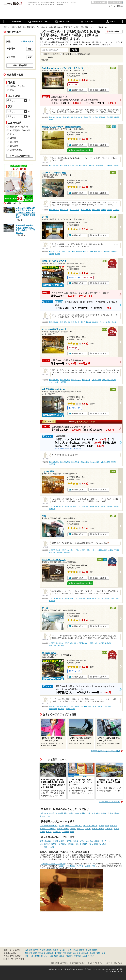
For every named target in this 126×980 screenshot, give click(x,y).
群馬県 (56, 950)
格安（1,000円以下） (74, 826)
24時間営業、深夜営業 (20, 130)
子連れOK (57, 832)
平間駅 (117, 506)
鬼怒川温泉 (101, 953)
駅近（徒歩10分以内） (49, 826)
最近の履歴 (115, 2)
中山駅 (114, 322)
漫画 (72, 832)
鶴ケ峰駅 (95, 322)
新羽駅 (57, 254)
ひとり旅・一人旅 (90, 826)
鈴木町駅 (52, 509)
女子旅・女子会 (98, 829)
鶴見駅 (110, 210)
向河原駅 (60, 552)
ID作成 (120, 6)
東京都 (62, 950)
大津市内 (86, 956)
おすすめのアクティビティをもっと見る (106, 751)
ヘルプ (108, 963)
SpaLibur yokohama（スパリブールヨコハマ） (78, 866)
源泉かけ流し (88, 844)
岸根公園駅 (100, 166)
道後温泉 (77, 953)
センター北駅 (54, 382)
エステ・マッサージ (48, 829)
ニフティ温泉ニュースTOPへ (109, 802)
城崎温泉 (50, 953)
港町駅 (103, 506)
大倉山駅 (110, 117)
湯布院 (92, 953)
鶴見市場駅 (96, 210)
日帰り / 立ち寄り (18, 86)
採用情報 (120, 969)
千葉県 (42, 950)
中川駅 (114, 462)
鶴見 (46, 813)
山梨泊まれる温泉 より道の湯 (53, 864)
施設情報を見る (78, 90)
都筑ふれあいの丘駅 (109, 380)
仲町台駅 (63, 382)
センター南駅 (96, 380)
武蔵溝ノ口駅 (70, 709)
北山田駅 (52, 464)
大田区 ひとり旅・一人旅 (70, 550)
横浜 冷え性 (64, 210)
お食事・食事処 (63, 829)
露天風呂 (114, 826)
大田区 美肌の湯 (83, 506)
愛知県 (88, 950)
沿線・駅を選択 (20, 65)
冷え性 (88, 829)
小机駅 (117, 166)
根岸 (93, 813)
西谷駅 (102, 322)
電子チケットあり (51, 54)
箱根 (35, 953)
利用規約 (88, 969)
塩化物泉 (65, 832)
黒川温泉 (85, 953)
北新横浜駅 (109, 166)
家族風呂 (14, 146)
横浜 (66, 813)
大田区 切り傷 (94, 506)
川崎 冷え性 (64, 707)
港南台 (117, 813)
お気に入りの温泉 (99, 2)
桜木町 (72, 813)
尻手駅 (104, 210)
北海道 (75, 950)
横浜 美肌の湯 (68, 117)
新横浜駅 (92, 166)
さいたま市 (49, 956)
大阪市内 (69, 956)
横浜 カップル (74, 210)
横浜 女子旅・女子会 (91, 117)
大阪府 (69, 950)
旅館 (96, 844)
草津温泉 (28, 953)
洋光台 (110, 813)
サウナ (61, 826)
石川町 (83, 813)
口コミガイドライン (95, 963)
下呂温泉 (58, 953)
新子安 (52, 813)
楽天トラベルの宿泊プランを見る (80, 150)
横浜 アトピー (88, 252)
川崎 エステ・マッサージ (78, 707)
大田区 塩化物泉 (70, 506)
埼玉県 (36, 950)
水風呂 (101, 826)
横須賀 (37, 956)
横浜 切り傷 (78, 117)
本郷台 (42, 816)
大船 (48, 816)
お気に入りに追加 (100, 90)
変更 (30, 49)
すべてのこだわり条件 (20, 156)
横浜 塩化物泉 (54, 166)
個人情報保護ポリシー (56, 969)
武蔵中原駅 (53, 709)
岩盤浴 (42, 832)
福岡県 (95, 950)
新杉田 (104, 813)
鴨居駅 (108, 322)
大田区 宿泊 (69, 599)
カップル (81, 829)
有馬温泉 (42, 953)
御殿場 (62, 956)
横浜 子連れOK (86, 210)
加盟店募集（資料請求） (60, 963)
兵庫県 (49, 950)
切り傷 (49, 832)
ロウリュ (109, 829)
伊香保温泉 (67, 953)
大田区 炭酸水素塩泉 (56, 506)
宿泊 (107, 826)
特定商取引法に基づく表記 (74, 969)
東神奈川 (59, 813)
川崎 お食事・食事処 (95, 707)
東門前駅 (52, 601)
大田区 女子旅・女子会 (88, 550)
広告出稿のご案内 (78, 963)
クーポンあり (68, 54)
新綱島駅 (102, 117)
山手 (89, 813)
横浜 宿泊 (63, 166)
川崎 (41, 813)
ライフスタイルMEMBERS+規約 (104, 969)
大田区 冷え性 (93, 643)
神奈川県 (28, 950)
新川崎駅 (67, 552)
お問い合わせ (118, 963)
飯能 (56, 956)
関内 (77, 813)
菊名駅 (51, 120)
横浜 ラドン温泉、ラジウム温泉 (60, 252)
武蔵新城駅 (107, 707)
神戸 (92, 956)
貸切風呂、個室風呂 (67, 844)
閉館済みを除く (84, 54)
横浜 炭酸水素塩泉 (55, 117)
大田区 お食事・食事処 (105, 550)
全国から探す (27, 41)
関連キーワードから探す (14, 959)
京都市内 (77, 956)
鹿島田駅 (110, 506)
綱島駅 (117, 117)
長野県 (82, 950)
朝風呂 (116, 829)
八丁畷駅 (116, 210)
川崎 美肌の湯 (54, 707)
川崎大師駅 (115, 599)
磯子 (98, 813)
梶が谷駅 (61, 709)
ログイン (112, 6)
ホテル (73, 829)
